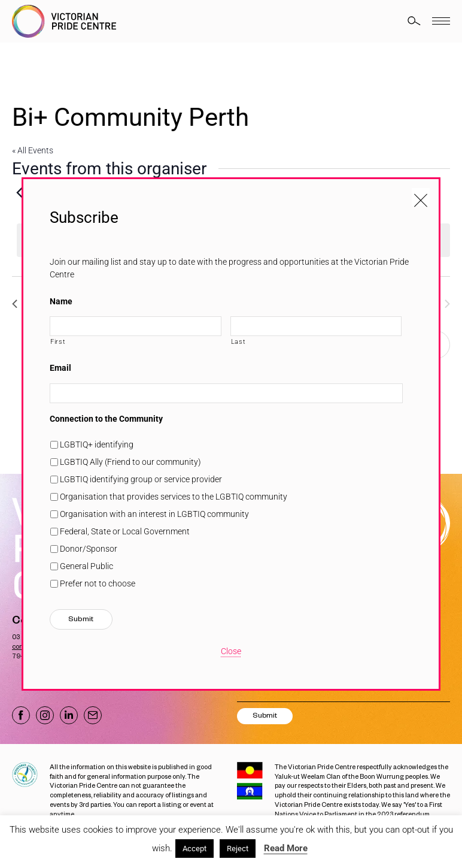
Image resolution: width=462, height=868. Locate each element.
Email (60, 368)
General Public (86, 566)
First (58, 341)
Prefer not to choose (98, 583)
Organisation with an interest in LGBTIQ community (154, 514)
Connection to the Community (106, 419)
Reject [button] (238, 849)
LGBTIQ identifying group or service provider (141, 479)
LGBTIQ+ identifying (97, 444)
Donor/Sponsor (89, 549)
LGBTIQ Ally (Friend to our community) (130, 462)
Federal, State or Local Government (125, 531)
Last (238, 341)
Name (61, 301)
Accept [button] (194, 849)
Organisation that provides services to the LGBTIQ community (174, 497)
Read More (286, 848)
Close (231, 651)
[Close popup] (421, 197)
